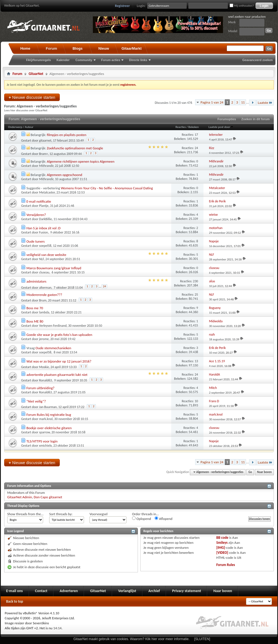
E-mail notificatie (39, 201)
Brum (43, 300)
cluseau (44, 272)
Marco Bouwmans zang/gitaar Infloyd (54, 268)
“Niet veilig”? (36, 401)
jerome (44, 339)
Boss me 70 (35, 308)
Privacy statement (187, 591)
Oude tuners (36, 241)
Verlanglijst (127, 591)
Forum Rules (226, 565)
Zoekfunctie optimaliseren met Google (75, 148)
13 (196, 361)
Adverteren (69, 591)
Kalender (63, 60)
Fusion (44, 232)
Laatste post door (221, 127)
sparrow (45, 432)
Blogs (78, 48)
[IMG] (221, 548)
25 (196, 295)
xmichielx (46, 446)
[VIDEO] (222, 553)
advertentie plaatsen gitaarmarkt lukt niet (57, 375)
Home (25, 48)
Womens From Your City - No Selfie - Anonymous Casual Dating (107, 188)
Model (233, 31)
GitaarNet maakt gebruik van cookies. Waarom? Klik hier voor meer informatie (131, 639)
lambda (44, 312)
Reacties (181, 127)
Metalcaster (47, 192)
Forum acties (111, 60)
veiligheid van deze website (46, 255)
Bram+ (44, 154)
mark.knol (46, 419)
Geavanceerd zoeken (258, 60)
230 (195, 281)
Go (250, 472)
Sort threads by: (61, 514)
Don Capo (41, 497)
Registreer (123, 6)
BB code (222, 538)
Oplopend (142, 519)
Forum (51, 48)
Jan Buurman (48, 407)
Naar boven (265, 472)
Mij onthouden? (242, 6)
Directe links (138, 60)
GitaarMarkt (131, 48)
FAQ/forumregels (39, 60)
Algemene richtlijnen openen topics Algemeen (81, 161)
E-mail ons (14, 591)
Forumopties (227, 119)
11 (243, 102)
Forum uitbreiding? (40, 388)
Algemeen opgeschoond (65, 175)
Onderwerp (15, 127)
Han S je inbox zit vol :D (44, 228)
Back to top (15, 601)
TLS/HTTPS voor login (42, 441)
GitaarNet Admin (20, 497)
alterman (45, 288)
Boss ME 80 (35, 321)
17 (196, 135)
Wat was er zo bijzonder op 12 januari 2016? (59, 361)
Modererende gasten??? (44, 295)
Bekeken (194, 127)
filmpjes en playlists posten (67, 135)
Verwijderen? (36, 215)
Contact (41, 591)
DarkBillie (46, 219)
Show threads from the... (25, 514)
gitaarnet (45, 140)
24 (196, 148)
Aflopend (163, 519)
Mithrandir (46, 166)
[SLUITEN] (202, 639)
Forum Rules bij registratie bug (49, 415)
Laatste (265, 103)
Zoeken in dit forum (255, 119)
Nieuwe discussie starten (32, 97)
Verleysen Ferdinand (53, 326)
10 (196, 401)
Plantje (44, 206)
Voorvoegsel (99, 514)
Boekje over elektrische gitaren (49, 428)
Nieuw (104, 48)
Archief (154, 591)
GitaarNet (36, 74)
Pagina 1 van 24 (212, 102)
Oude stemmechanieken (53, 348)
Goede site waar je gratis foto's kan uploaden (59, 335)
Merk (232, 22)
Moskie (44, 367)
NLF (42, 259)
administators (36, 281)
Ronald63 (46, 380)
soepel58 (45, 246)
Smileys (222, 543)
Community (84, 60)
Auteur (29, 127)
